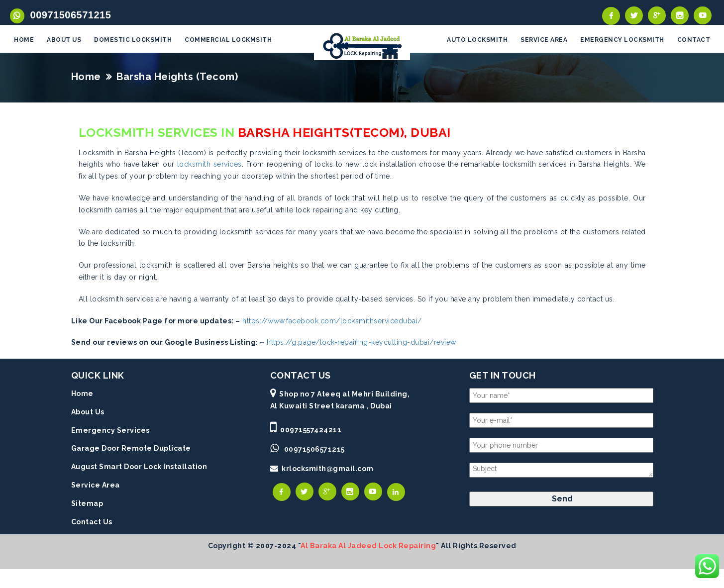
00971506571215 (68, 15)
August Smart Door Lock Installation (139, 468)
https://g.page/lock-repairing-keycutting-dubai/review (362, 343)
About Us (88, 413)
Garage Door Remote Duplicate (131, 449)
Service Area (96, 486)
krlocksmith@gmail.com (328, 470)
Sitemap (87, 504)
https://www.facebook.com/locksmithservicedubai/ (332, 321)
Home (86, 77)
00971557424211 (311, 430)
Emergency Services (110, 431)
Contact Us (92, 522)
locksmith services (209, 165)
